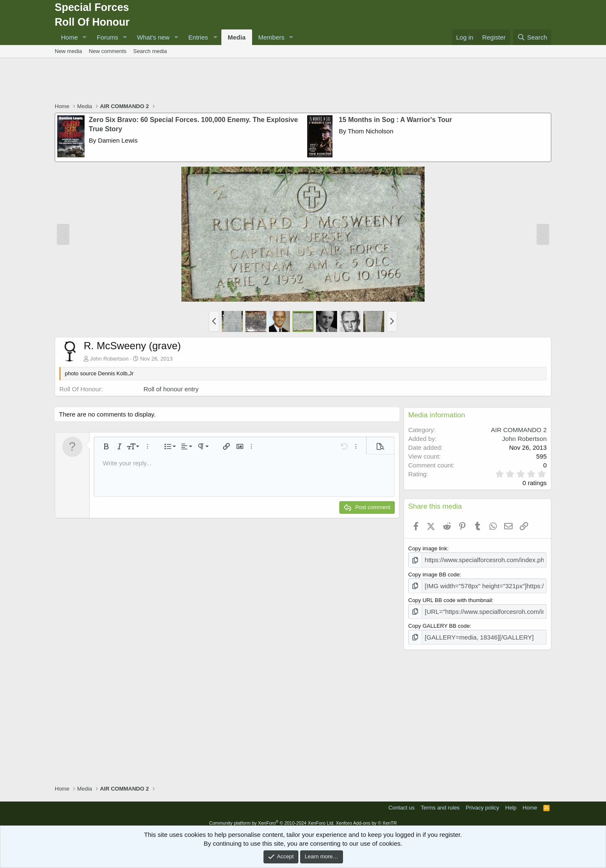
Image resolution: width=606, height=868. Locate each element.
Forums (108, 37)
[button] (85, 37)
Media (237, 37)
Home (69, 37)
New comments (108, 51)
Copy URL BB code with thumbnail (450, 598)
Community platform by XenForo (272, 818)
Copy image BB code (434, 573)
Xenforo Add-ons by (366, 818)
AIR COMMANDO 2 (519, 430)
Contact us (401, 803)
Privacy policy (482, 803)
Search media (150, 51)
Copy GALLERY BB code (439, 622)
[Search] (532, 37)
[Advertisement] (303, 81)
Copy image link (428, 548)
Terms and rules (440, 803)
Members (272, 37)
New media (68, 51)
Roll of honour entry (171, 389)
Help (511, 803)
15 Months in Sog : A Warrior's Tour (395, 120)
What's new (153, 37)
